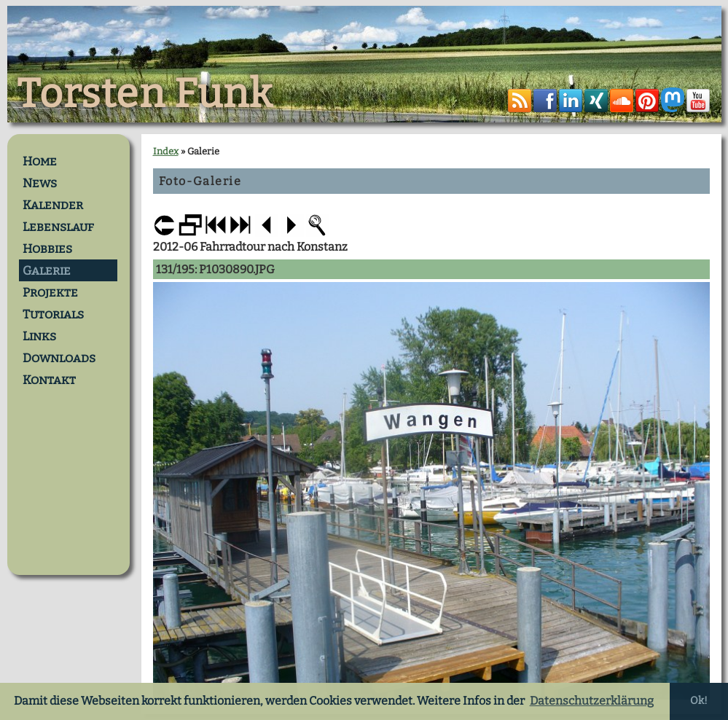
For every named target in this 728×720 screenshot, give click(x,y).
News (40, 183)
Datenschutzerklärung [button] (592, 701)
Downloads (59, 358)
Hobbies (47, 249)
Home (40, 161)
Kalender (53, 205)
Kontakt (49, 380)
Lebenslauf (58, 227)
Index (166, 151)
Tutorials (53, 314)
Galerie (47, 270)
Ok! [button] (699, 701)
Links (39, 336)
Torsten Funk (145, 94)
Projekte (50, 292)
